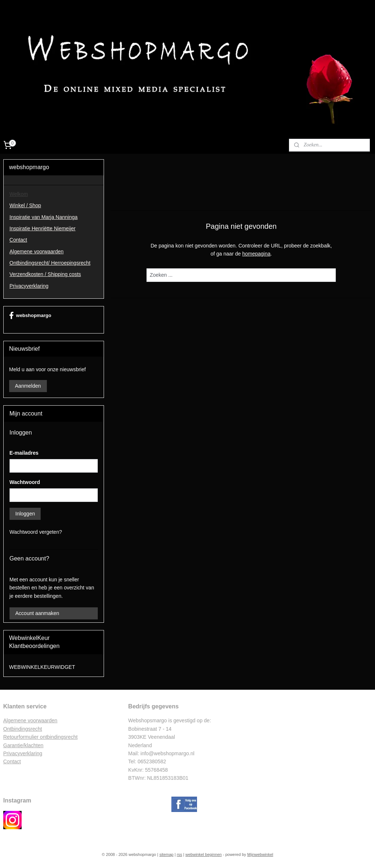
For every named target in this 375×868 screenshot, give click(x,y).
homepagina (256, 254)
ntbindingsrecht (25, 729)
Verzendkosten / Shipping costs (45, 274)
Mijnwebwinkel (260, 854)
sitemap (166, 854)
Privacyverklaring (29, 286)
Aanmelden (28, 386)
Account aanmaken (37, 613)
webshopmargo (30, 316)
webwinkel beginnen (203, 854)
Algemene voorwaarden (37, 252)
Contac (11, 761)
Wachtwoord (25, 482)
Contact (18, 240)
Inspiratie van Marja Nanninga (44, 217)
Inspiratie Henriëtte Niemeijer (43, 228)
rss (180, 854)
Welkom (19, 194)
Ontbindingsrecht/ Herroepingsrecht (50, 263)
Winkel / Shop (25, 205)
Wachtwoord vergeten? (36, 532)
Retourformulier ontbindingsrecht (40, 737)
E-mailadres (24, 453)
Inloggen (25, 514)
